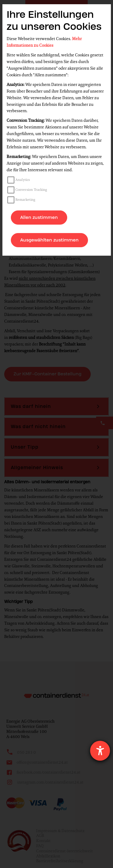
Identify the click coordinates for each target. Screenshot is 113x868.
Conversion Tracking (31, 190)
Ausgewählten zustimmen (49, 240)
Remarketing (25, 200)
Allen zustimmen (39, 217)
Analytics (23, 180)
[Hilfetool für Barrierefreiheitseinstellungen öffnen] (100, 751)
